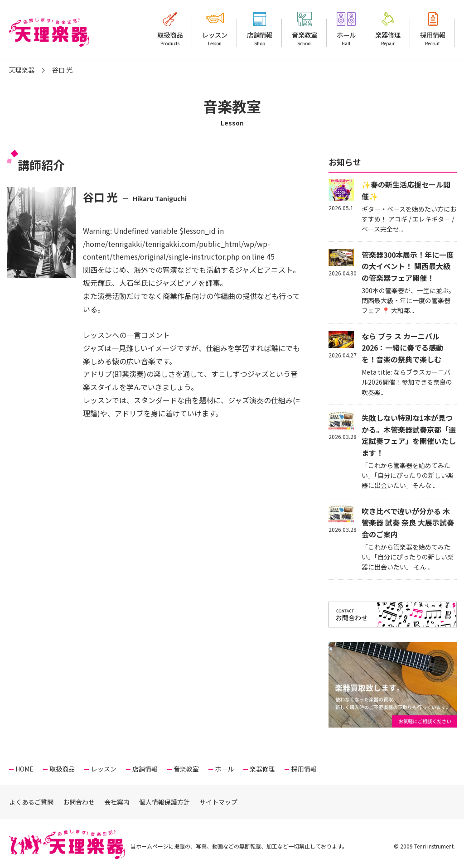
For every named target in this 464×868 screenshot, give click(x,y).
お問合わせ (79, 802)
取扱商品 (170, 39)
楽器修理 (388, 39)
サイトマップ (218, 802)
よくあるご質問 (31, 802)
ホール (346, 39)
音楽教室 (304, 39)
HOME (24, 769)
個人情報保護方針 (164, 802)
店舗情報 (260, 39)
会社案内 (117, 802)
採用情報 (433, 39)
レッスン (215, 39)
